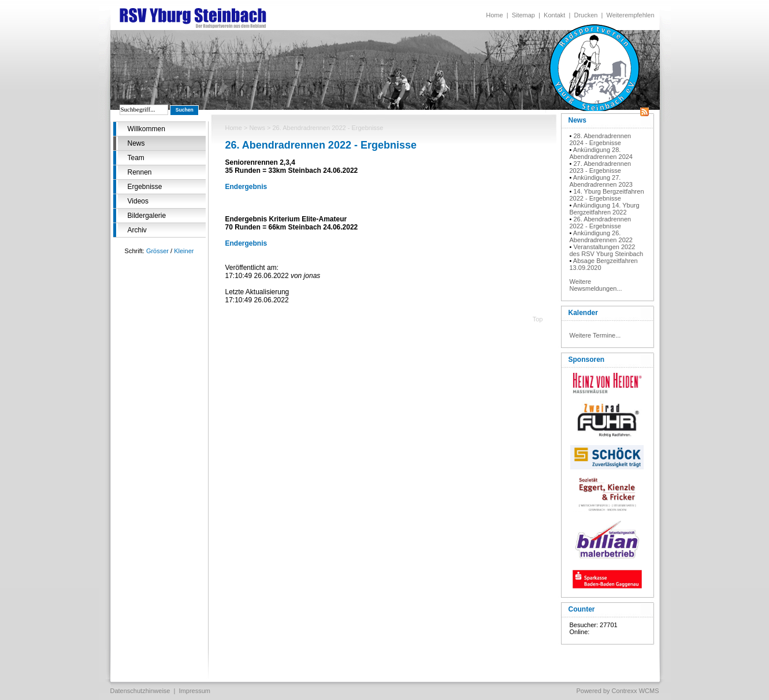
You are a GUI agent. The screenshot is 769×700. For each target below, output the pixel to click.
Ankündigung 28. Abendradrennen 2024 (601, 153)
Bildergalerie (147, 216)
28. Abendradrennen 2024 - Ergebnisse (601, 139)
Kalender (583, 313)
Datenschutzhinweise (140, 691)
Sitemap (523, 15)
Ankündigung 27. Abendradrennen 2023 (601, 181)
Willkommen (146, 129)
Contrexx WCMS (636, 691)
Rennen (140, 172)
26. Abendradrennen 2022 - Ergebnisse (601, 223)
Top (538, 319)
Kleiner (184, 251)
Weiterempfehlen (631, 15)
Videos (138, 201)
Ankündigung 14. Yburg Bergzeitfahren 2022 (605, 209)
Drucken (586, 15)
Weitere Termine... (595, 335)
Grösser (157, 251)
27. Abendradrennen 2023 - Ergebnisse (601, 167)
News (136, 143)
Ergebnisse (145, 187)
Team (136, 158)
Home (494, 15)
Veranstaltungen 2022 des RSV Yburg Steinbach (607, 250)
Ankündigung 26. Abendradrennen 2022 (601, 236)
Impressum (195, 691)
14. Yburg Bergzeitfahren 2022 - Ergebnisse (607, 195)
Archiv (137, 230)
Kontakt (554, 15)
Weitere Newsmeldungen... (596, 285)
